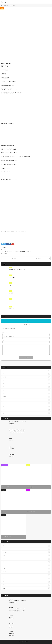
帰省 (26, 387)
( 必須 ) (5, 333)
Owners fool (11, 293)
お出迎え (25, 252)
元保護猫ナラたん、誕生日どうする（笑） (18, 270)
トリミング (26, 377)
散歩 (2, 8)
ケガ (26, 384)
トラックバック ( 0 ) (26, 324)
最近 (22, 252)
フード (26, 380)
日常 (6, 250)
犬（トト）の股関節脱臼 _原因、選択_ (17, 430)
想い (26, 407)
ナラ (26, 400)
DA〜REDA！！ (12, 277)
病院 (26, 390)
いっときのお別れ (16, 252)
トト (26, 403)
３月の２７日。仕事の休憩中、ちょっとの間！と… (18, 432)
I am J (3, 2)
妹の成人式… (11, 457)
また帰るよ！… (12, 440)
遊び (26, 410)
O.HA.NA (11, 301)
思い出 (26, 393)
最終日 (10, 438)
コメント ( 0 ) (26, 321)
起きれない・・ (12, 309)
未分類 (26, 413)
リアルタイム (29, 252)
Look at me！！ (12, 285)
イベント (26, 397)
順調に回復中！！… (12, 424)
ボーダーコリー (8, 252)
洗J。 (10, 446)
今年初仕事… (11, 448)
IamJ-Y (7, 248)
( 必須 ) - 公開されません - (8, 337)
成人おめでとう (12, 455)
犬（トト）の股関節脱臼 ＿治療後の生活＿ (18, 422)
